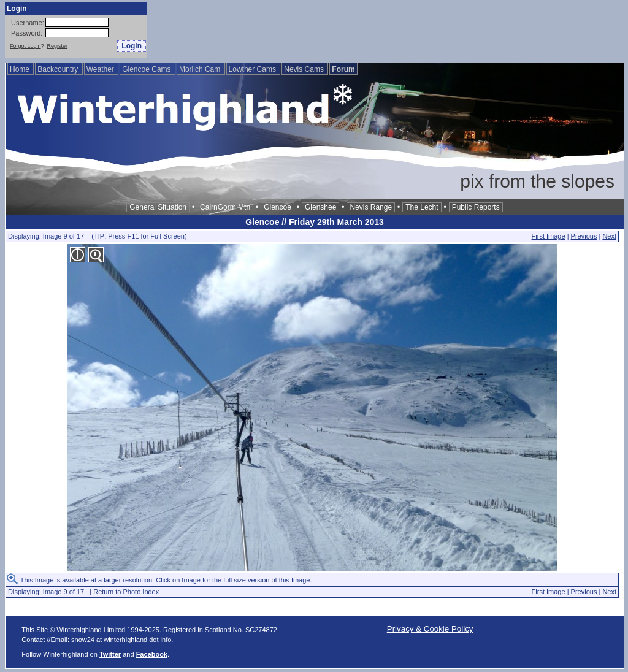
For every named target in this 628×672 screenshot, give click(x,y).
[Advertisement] (401, 30)
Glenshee (320, 207)
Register (58, 46)
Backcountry (59, 69)
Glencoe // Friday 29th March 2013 (315, 222)
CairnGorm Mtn (225, 207)
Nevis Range (371, 207)
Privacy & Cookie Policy (430, 629)
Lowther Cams (254, 69)
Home (21, 69)
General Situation (158, 207)
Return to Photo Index (126, 592)
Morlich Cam (201, 69)
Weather (101, 69)
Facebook (152, 654)
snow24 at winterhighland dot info (121, 640)
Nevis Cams (305, 69)
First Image (549, 236)
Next (609, 236)
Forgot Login (25, 46)
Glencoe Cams (147, 69)
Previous (584, 236)
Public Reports (476, 207)
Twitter (110, 654)
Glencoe (278, 207)
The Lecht (422, 207)
